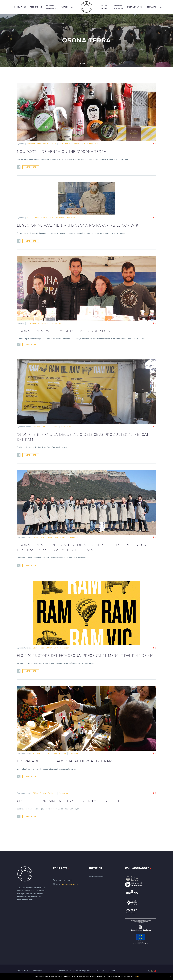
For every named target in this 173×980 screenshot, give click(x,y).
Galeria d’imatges (135, 7)
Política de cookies (64, 971)
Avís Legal (100, 971)
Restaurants (57, 323)
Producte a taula (105, 7)
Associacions (36, 7)
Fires (56, 427)
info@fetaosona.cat (70, 884)
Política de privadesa (84, 971)
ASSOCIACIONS (43, 144)
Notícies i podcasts (97, 877)
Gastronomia (66, 7)
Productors (20, 7)
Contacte (151, 7)
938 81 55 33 (67, 880)
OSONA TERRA (65, 144)
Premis (63, 537)
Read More (31, 167)
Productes (77, 144)
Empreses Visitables (118, 7)
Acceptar (137, 976)
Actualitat (31, 144)
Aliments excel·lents (51, 7)
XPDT (97, 144)
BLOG (54, 144)
